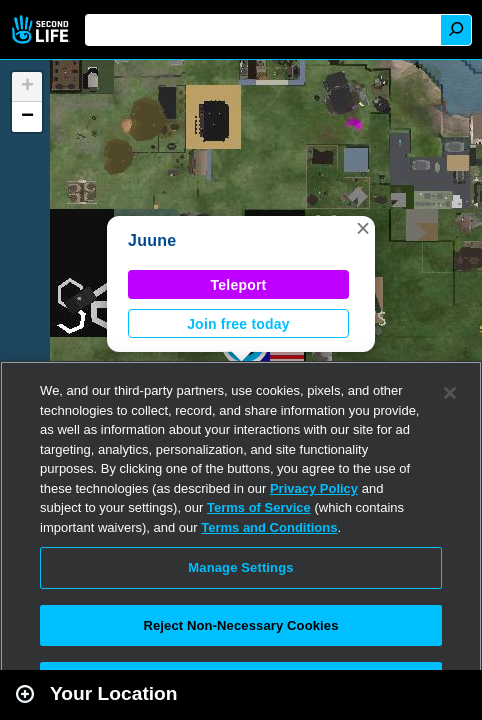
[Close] (450, 393)
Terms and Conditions (269, 527)
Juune (152, 240)
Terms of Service (259, 507)
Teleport (239, 285)
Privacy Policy (314, 488)
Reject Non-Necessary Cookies (240, 625)
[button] (363, 228)
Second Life (42, 29)
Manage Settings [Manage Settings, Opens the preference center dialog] (240, 567)
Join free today (238, 324)
